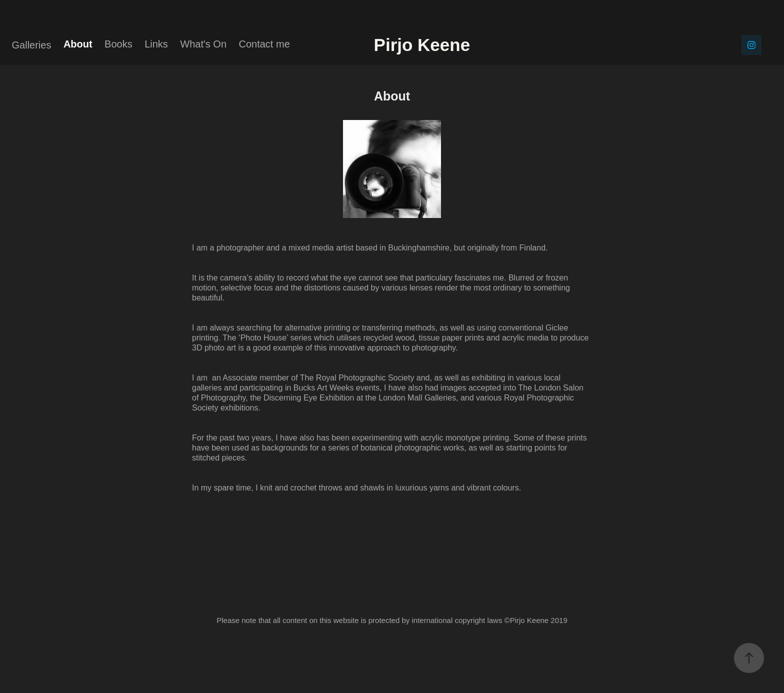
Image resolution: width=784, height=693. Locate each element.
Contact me (264, 44)
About (78, 44)
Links (156, 44)
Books (118, 44)
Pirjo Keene (456, 45)
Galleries (32, 45)
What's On (203, 44)
